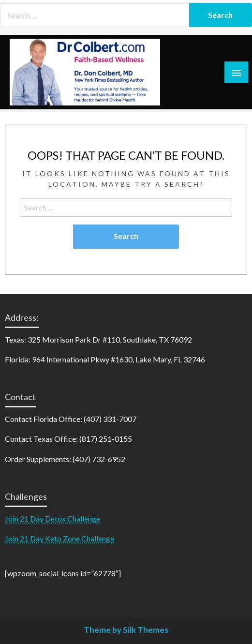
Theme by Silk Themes (126, 630)
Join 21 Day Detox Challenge (52, 518)
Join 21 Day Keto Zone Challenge (59, 538)
